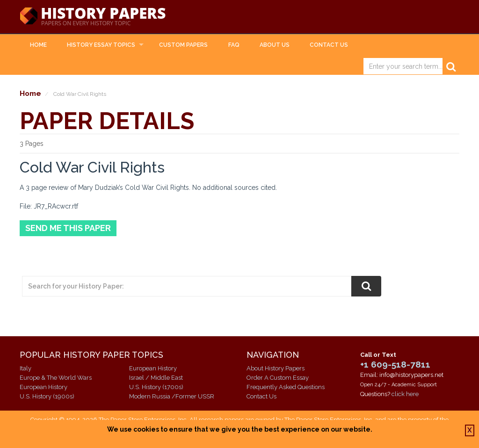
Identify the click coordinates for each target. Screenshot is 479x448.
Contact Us (329, 45)
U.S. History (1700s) (156, 387)
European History (44, 387)
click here (405, 394)
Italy (25, 368)
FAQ (234, 45)
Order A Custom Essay (278, 378)
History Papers (93, 17)
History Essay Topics (101, 45)
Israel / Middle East (156, 378)
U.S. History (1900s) (47, 396)
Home (38, 45)
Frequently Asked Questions (286, 387)
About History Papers (276, 368)
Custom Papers (183, 45)
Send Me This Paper (68, 228)
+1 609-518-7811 (395, 364)
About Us (275, 45)
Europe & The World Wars (56, 378)
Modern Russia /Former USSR (172, 396)
